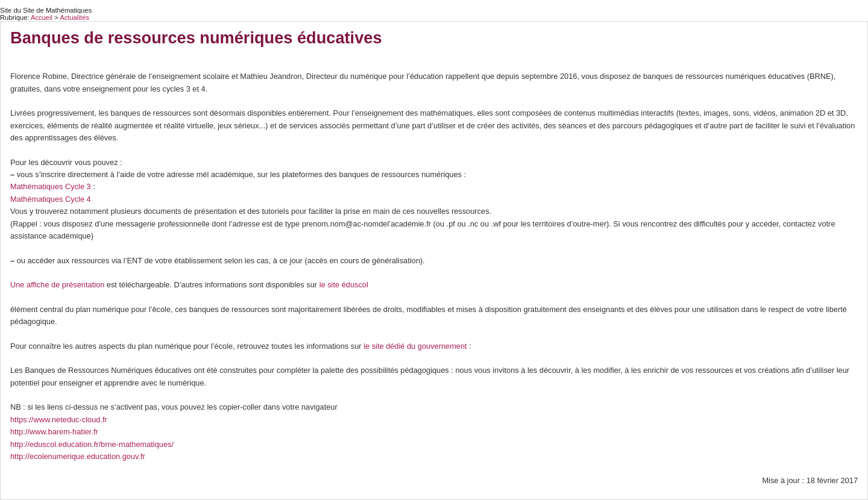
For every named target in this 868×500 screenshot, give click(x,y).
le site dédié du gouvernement (415, 346)
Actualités (74, 17)
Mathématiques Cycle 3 (51, 186)
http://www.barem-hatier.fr (54, 432)
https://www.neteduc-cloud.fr (59, 420)
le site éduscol (344, 285)
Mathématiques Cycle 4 (51, 199)
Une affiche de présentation (57, 285)
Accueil (42, 17)
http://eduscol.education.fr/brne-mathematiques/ (92, 444)
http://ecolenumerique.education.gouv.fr (78, 456)
